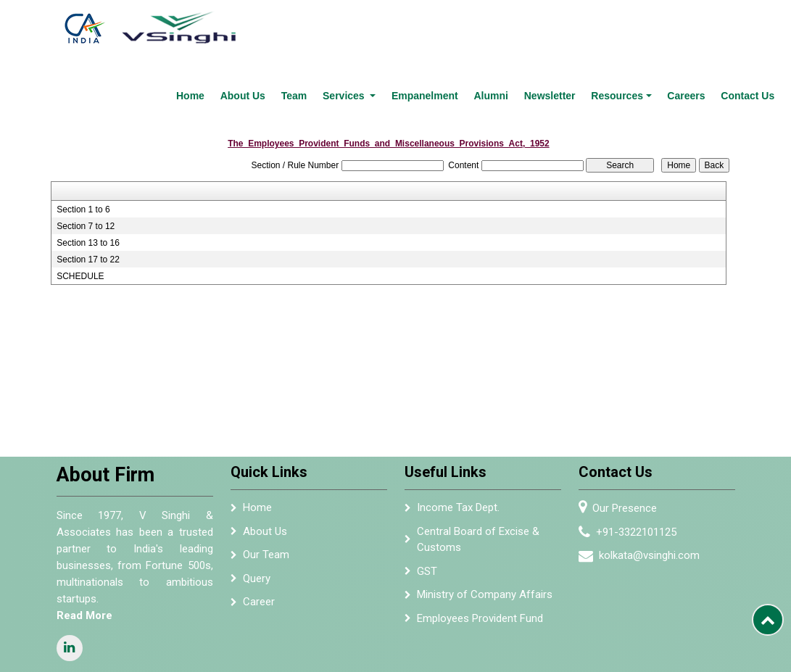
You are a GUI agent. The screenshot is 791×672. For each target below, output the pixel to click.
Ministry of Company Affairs (485, 523)
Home (230, 25)
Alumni (509, 25)
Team (326, 25)
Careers (692, 25)
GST (427, 500)
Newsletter (564, 25)
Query (257, 507)
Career (259, 531)
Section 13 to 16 (88, 172)
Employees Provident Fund (480, 547)
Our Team (266, 484)
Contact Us (750, 25)
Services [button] (373, 25)
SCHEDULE (80, 205)
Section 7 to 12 (86, 155)
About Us (278, 25)
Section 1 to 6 (83, 138)
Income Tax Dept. (458, 436)
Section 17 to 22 (88, 188)
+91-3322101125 (636, 461)
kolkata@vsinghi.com (649, 484)
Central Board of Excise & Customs (478, 469)
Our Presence (625, 437)
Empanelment (448, 25)
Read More (84, 544)
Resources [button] (628, 25)
